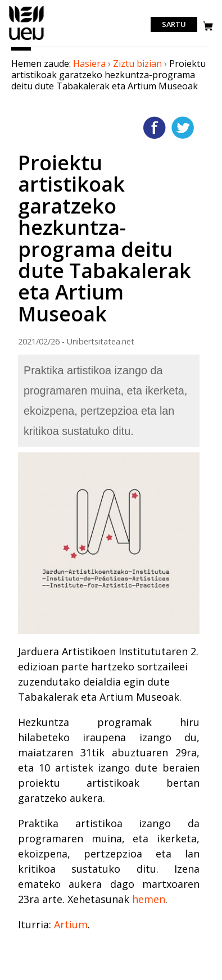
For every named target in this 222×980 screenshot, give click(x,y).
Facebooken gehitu (155, 128)
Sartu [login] (174, 25)
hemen (149, 899)
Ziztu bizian (137, 63)
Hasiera (89, 63)
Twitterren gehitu (183, 128)
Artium (71, 924)
